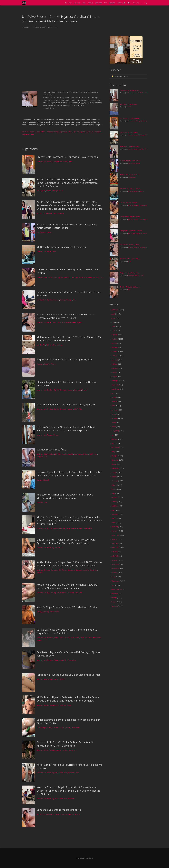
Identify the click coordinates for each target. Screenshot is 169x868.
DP (60, 570)
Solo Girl (114, 552)
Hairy (113, 452)
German (114, 439)
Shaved (69, 322)
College (63, 300)
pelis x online (40, 132)
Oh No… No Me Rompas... (129, 203)
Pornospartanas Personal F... (130, 160)
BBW (46, 454)
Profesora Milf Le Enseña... (129, 132)
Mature (56, 161)
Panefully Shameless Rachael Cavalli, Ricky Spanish (66, 404)
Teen (56, 27)
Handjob (69, 300)
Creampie (74, 277)
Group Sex (115, 447)
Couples (114, 377)
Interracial (78, 390)
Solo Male (115, 556)
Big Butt (54, 277)
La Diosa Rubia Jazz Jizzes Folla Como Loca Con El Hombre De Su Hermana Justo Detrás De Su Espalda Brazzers (69, 474)
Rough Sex (91, 277)
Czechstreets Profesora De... (130, 118)
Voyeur (79, 322)
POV (66, 161)
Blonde (64, 454)
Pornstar (47, 364)
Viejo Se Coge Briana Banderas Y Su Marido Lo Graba (67, 607)
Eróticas (114, 402)
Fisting (64, 570)
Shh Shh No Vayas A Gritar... (130, 245)
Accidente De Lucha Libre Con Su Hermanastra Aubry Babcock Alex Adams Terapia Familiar (67, 586)
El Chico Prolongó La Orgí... (129, 287)
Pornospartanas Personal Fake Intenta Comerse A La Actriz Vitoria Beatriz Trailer (67, 226)
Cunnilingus (115, 389)
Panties (114, 502)
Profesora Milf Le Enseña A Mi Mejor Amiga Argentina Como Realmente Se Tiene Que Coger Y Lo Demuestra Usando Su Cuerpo (67, 183)
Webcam (115, 606)
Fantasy (50, 435)
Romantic (71, 773)
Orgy (113, 493)
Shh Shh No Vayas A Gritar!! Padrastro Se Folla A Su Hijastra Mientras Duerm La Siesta (66, 316)
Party (95, 454)
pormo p (90, 132)
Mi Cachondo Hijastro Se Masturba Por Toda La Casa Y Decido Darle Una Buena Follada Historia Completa (68, 699)
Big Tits (43, 191)
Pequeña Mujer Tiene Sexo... (130, 273)
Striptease (115, 568)
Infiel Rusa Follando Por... (129, 104)
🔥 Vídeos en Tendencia (120, 76)
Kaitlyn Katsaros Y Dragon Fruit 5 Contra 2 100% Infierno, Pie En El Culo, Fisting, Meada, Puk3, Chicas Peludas (69, 564)
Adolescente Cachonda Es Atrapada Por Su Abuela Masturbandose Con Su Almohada (65, 496)
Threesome (88, 528)
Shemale (40, 457)
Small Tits (83, 638)
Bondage (115, 360)
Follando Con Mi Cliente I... (129, 90)
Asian (113, 318)
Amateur (40, 161)
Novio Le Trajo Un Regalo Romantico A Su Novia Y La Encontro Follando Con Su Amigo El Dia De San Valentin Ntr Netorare (68, 791)
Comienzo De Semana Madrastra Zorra (59, 810)
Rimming (61, 213)
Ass (37, 27)
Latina (48, 191)
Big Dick (50, 300)
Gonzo (114, 443)
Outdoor (67, 638)
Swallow (40, 573)
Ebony (48, 345)
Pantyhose (115, 506)
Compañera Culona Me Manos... (131, 231)
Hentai (114, 464)
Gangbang (71, 570)
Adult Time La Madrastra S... (130, 146)
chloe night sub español (77, 132)
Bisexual (114, 347)
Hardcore (50, 27)
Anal (45, 277)
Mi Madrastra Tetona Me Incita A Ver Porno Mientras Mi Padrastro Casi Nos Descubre (69, 339)
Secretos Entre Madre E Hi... (130, 259)
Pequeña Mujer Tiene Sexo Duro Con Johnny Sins (65, 359)
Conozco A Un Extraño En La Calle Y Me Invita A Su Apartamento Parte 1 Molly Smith (65, 744)
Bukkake (114, 364)
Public (77, 638)
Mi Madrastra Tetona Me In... (130, 217)
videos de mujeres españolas (57, 132)
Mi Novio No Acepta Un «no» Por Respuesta (61, 247)
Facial (68, 528)
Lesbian (133, 177)
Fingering (58, 679)
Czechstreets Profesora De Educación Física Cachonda (67, 157)
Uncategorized (117, 589)
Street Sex (115, 564)
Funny (114, 427)
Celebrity (114, 368)
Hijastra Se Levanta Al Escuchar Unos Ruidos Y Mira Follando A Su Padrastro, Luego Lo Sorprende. (66, 429)
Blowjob (43, 27)
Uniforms (115, 594)
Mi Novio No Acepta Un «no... (130, 189)
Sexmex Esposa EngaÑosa (51, 449)
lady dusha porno (28, 132)
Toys (113, 585)
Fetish (54, 322)
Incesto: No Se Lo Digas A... (130, 174)
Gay (76, 454)
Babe (49, 251)
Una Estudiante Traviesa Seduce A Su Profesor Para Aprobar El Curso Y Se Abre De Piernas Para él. (66, 541)
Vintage (114, 598)
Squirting (99, 277)
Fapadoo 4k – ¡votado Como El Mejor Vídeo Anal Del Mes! (69, 675)
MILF (62, 161)
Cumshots (54, 570)
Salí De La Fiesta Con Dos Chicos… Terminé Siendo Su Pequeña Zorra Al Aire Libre (67, 631)
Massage (55, 191)
